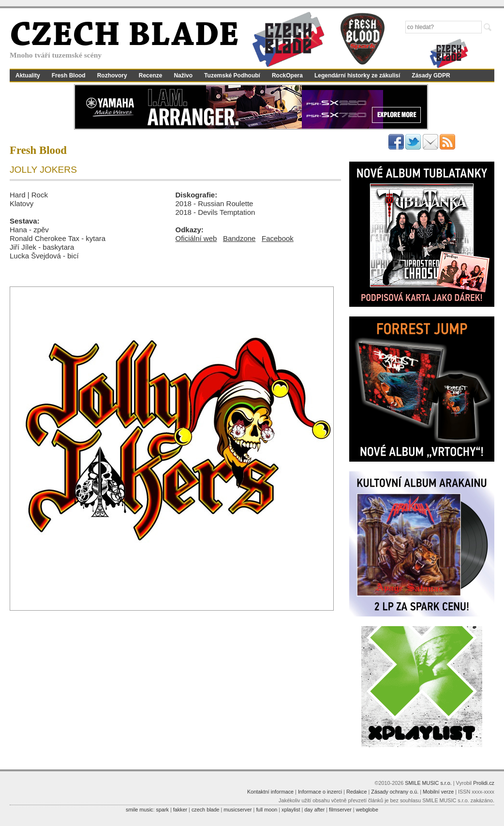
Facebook (278, 238)
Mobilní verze (438, 792)
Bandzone (239, 238)
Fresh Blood (69, 75)
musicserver (237, 810)
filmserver (340, 810)
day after (314, 810)
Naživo (183, 75)
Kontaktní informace (270, 792)
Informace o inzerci (320, 792)
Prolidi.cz (484, 783)
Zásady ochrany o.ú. (395, 792)
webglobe (367, 810)
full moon (267, 810)
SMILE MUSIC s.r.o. (428, 783)
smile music (139, 810)
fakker (180, 810)
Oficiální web (196, 238)
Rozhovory (112, 75)
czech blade (206, 810)
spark (162, 810)
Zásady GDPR (431, 75)
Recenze (151, 75)
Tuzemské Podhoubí (232, 75)
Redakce (357, 792)
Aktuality (28, 75)
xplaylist (291, 810)
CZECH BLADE (124, 37)
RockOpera (287, 75)
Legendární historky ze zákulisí (357, 75)
